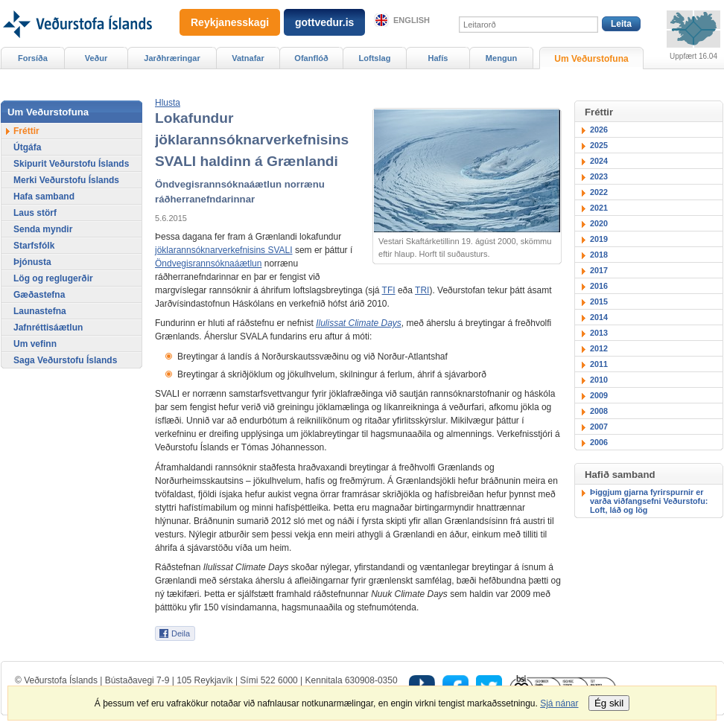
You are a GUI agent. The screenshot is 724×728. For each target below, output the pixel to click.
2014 (599, 317)
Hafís (438, 58)
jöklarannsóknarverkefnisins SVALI (224, 250)
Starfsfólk (34, 246)
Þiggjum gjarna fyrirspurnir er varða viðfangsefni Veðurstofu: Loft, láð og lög (649, 501)
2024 (599, 161)
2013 (599, 333)
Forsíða (33, 58)
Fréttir (26, 131)
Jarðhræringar (172, 58)
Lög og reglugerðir (53, 278)
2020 (599, 223)
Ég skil (609, 703)
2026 (599, 130)
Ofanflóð (311, 58)
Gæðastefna (39, 295)
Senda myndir (43, 229)
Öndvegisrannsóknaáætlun (208, 264)
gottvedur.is (324, 22)
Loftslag (375, 58)
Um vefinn (35, 344)
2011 (599, 364)
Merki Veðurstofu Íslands (66, 180)
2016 (599, 286)
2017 (599, 270)
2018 (599, 255)
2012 (599, 348)
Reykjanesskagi (230, 22)
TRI (422, 290)
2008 (599, 411)
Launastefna (40, 311)
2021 (599, 208)
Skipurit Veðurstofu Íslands (71, 164)
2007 (599, 427)
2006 (599, 442)
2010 (599, 380)
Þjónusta (32, 262)
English (412, 20)
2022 (599, 192)
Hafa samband (44, 197)
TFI (389, 290)
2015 (599, 301)
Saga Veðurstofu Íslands (65, 360)
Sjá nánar (559, 703)
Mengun (501, 58)
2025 (599, 145)
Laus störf (35, 213)
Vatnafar (248, 58)
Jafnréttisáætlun (48, 328)
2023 (599, 176)
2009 (599, 395)
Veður (96, 58)
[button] (168, 103)
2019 (599, 239)
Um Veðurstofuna (591, 59)
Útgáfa (27, 147)
